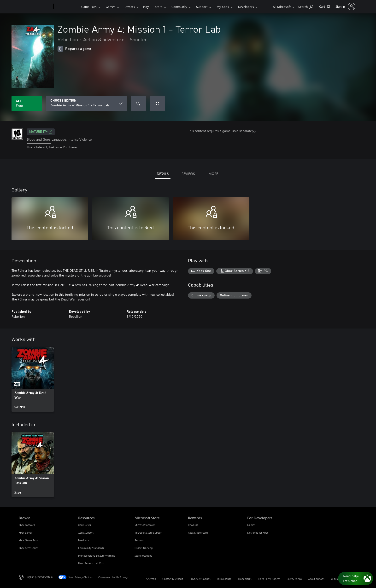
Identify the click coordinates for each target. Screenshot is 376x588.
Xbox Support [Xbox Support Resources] (86, 533)
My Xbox (223, 7)
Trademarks (245, 579)
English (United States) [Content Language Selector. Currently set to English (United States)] (39, 577)
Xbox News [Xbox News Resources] (85, 525)
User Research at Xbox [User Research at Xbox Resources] (91, 563)
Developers (246, 7)
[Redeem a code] (158, 104)
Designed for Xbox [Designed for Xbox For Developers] (258, 533)
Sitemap (151, 579)
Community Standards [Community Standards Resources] (91, 548)
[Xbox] (67, 7)
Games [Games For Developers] (251, 525)
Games (111, 7)
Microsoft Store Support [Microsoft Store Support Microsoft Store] (148, 533)
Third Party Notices (269, 579)
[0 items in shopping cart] (325, 6)
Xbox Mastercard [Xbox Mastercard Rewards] (198, 533)
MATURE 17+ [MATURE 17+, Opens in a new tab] (41, 132)
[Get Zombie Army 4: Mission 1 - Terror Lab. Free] (27, 104)
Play (146, 7)
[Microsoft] (35, 7)
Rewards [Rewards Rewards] (193, 525)
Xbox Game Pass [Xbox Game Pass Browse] (28, 540)
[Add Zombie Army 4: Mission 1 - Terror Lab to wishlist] (138, 104)
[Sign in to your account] (345, 6)
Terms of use (224, 579)
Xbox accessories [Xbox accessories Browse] (29, 548)
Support (202, 7)
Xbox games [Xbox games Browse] (26, 533)
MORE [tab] (213, 174)
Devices (130, 7)
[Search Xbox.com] (306, 6)
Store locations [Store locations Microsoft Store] (143, 556)
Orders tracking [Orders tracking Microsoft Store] (144, 548)
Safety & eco (294, 579)
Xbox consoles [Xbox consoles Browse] (27, 525)
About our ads (316, 579)
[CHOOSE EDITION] (86, 104)
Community (179, 7)
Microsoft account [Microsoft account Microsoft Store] (145, 525)
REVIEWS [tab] (188, 174)
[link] (33, 379)
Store (159, 7)
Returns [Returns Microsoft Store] (139, 540)
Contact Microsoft (173, 579)
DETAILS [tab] (163, 174)
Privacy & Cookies (200, 579)
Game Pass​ (89, 7)
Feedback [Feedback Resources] (84, 540)
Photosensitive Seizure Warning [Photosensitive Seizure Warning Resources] (97, 556)
